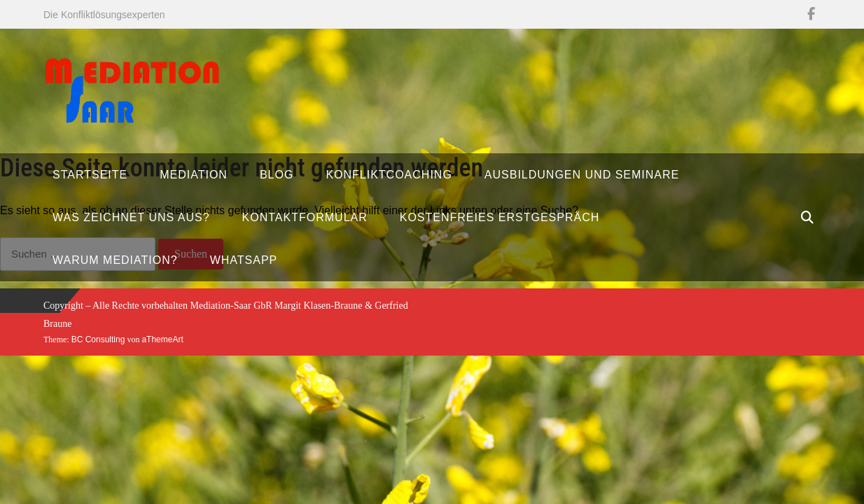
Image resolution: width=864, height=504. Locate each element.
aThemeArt (162, 339)
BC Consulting (98, 339)
